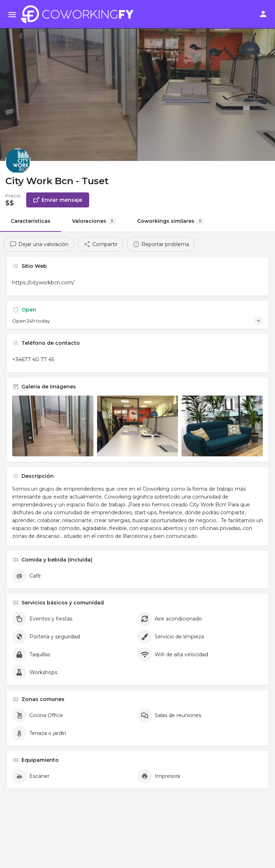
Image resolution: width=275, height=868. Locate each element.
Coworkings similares (170, 221)
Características (31, 221)
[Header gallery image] (69, 80)
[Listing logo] (18, 161)
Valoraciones (94, 221)
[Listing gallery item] (53, 426)
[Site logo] (79, 14)
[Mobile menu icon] (12, 14)
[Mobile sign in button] (263, 14)
